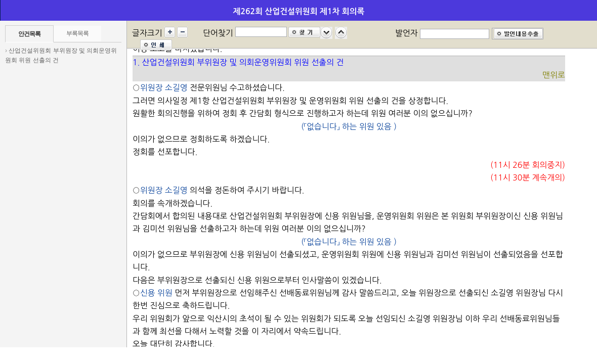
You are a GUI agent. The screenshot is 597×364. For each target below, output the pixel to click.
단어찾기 (218, 33)
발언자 (407, 33)
